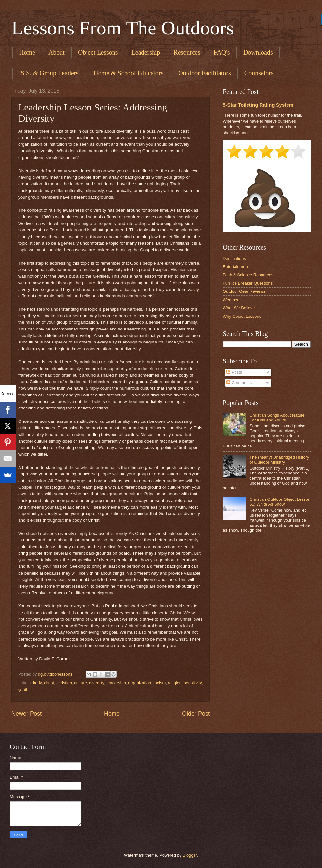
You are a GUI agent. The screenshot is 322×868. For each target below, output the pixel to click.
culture (80, 683)
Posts (234, 372)
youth (23, 690)
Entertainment (236, 267)
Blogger (190, 855)
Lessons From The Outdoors (123, 28)
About (57, 52)
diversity (97, 683)
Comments (239, 383)
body (37, 683)
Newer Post (27, 714)
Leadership (146, 52)
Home (27, 52)
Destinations (234, 259)
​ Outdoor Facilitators (204, 73)
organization (140, 683)
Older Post (196, 714)
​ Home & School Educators (127, 73)
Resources (187, 52)
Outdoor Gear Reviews (244, 291)
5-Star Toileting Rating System (258, 105)
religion (175, 683)
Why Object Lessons (242, 316)
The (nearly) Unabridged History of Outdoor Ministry (279, 460)
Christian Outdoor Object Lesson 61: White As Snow (280, 502)
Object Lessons (98, 52)
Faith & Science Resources (248, 275)
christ (49, 683)
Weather (231, 300)
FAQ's (222, 52)
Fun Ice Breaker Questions (248, 283)
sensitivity (193, 683)
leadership (116, 683)
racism (159, 683)
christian (64, 683)
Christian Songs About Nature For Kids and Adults (277, 418)
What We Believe (239, 308)
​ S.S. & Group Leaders (49, 73)
